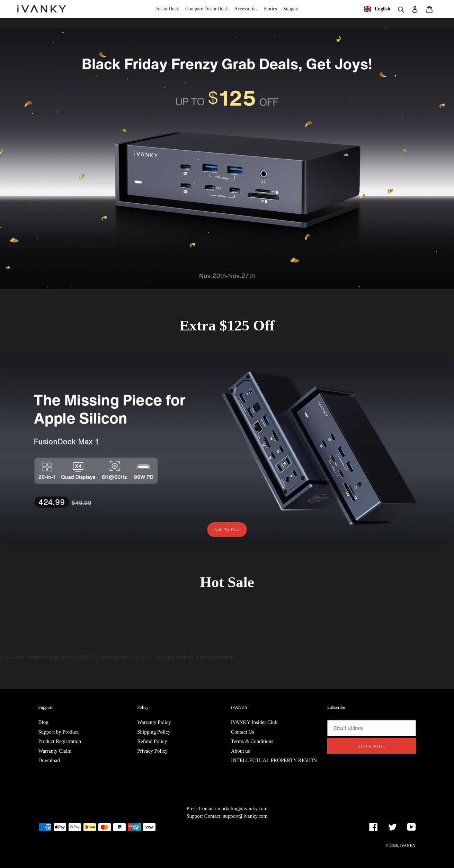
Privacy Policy (152, 751)
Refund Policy (152, 741)
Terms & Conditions (252, 741)
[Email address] (372, 728)
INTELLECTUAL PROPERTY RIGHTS (274, 760)
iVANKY (408, 845)
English (377, 9)
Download (49, 760)
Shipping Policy (154, 732)
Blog (43, 722)
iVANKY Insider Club (254, 722)
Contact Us (243, 732)
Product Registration (60, 741)
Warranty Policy (154, 722)
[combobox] (377, 9)
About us (241, 751)
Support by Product (59, 732)
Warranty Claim (55, 751)
